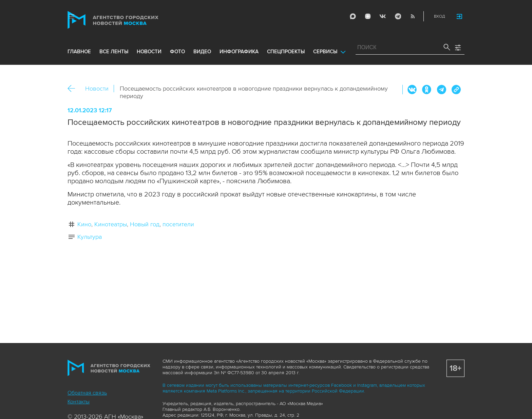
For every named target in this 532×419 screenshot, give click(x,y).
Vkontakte (383, 16)
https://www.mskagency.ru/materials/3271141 (456, 90)
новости (149, 52)
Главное (79, 52)
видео (202, 52)
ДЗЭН (368, 16)
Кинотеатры (111, 224)
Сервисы (325, 52)
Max (353, 16)
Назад (74, 89)
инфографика (239, 52)
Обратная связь (87, 393)
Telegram (398, 16)
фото (177, 52)
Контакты (79, 402)
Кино (84, 224)
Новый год (145, 224)
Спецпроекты (286, 52)
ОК (427, 90)
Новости (97, 89)
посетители (178, 224)
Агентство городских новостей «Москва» (126, 20)
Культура (90, 237)
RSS (413, 16)
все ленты (114, 52)
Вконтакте (412, 90)
